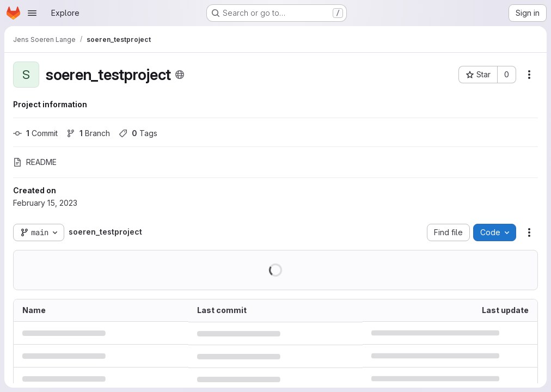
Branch (88, 133)
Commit (35, 133)
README (35, 162)
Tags (138, 133)
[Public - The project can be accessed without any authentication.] (180, 75)
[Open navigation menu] (32, 13)
